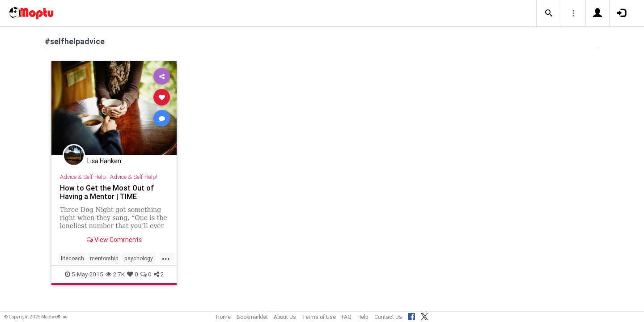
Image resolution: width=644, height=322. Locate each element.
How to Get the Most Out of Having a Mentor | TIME (107, 192)
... (166, 258)
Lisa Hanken (104, 161)
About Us (285, 317)
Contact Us (388, 317)
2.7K (115, 274)
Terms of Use (319, 317)
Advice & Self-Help (83, 177)
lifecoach (72, 258)
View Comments (114, 240)
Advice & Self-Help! (134, 177)
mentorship (104, 258)
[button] (549, 13)
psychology (139, 258)
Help (363, 317)
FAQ (347, 317)
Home (223, 317)
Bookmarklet (252, 317)
